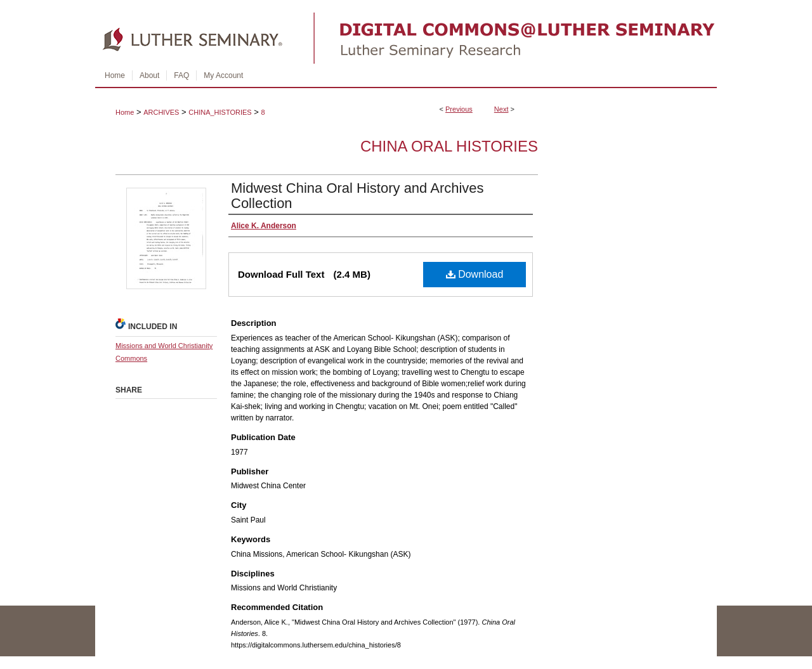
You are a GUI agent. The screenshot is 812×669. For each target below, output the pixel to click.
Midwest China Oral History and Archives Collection (357, 196)
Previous (459, 109)
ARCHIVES (161, 112)
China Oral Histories (449, 146)
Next (501, 109)
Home (125, 112)
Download (475, 274)
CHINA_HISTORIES (220, 112)
